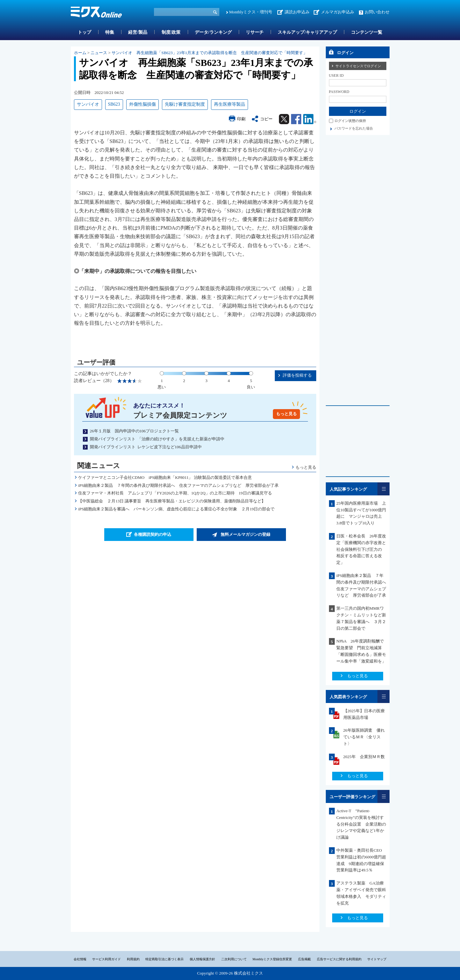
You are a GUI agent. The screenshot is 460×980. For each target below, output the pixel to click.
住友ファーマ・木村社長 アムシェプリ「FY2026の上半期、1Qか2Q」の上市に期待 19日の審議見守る (175, 493)
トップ (84, 32)
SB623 (114, 104)
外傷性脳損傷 (142, 104)
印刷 (241, 119)
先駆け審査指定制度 (185, 104)
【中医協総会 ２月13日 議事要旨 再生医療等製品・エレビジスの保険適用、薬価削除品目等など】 (172, 501)
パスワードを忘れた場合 (354, 128)
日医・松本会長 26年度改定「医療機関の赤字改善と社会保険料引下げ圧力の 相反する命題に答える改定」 (361, 549)
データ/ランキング (213, 32)
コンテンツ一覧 (367, 32)
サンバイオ (88, 104)
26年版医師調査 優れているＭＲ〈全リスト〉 (364, 737)
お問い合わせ (377, 12)
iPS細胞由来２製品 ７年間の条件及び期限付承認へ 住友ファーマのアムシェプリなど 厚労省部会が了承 (178, 485)
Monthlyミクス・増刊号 (251, 12)
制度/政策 (171, 32)
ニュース (99, 53)
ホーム (80, 53)
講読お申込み (297, 12)
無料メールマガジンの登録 (245, 534)
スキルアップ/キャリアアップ (307, 32)
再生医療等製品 (230, 104)
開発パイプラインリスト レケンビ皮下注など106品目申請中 (146, 447)
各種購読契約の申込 (153, 534)
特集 (110, 32)
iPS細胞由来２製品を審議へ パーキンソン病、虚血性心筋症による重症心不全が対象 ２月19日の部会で (176, 509)
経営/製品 (138, 32)
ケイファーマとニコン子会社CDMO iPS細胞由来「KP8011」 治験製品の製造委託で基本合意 (165, 477)
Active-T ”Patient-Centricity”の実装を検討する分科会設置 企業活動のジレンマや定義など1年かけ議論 (361, 824)
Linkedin (310, 119)
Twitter (284, 119)
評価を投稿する (297, 375)
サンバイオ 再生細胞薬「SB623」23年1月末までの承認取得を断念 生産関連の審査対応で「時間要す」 (209, 53)
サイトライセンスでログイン (358, 66)
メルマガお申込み (338, 12)
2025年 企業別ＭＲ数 (364, 757)
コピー (266, 119)
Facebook (296, 119)
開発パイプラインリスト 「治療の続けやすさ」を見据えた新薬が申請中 (157, 439)
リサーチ (255, 32)
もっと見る (286, 414)
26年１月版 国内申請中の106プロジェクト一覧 (135, 431)
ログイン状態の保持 (350, 121)
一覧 (383, 489)
